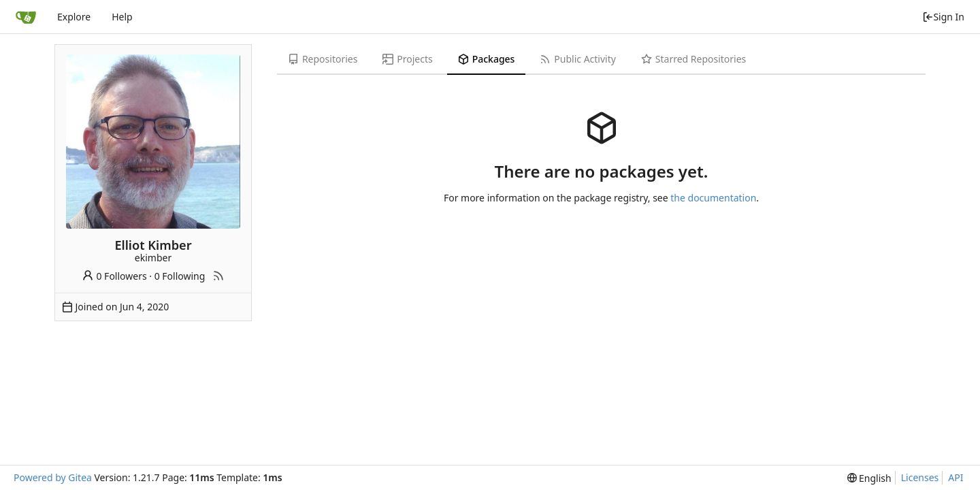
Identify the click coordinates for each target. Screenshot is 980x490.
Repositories (323, 59)
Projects (407, 59)
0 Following (180, 276)
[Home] (26, 17)
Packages (487, 59)
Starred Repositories (693, 59)
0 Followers (114, 276)
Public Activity (577, 59)
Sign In (943, 17)
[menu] (869, 478)
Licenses (920, 477)
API (955, 477)
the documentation (713, 198)
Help (122, 17)
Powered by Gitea (53, 477)
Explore (74, 17)
